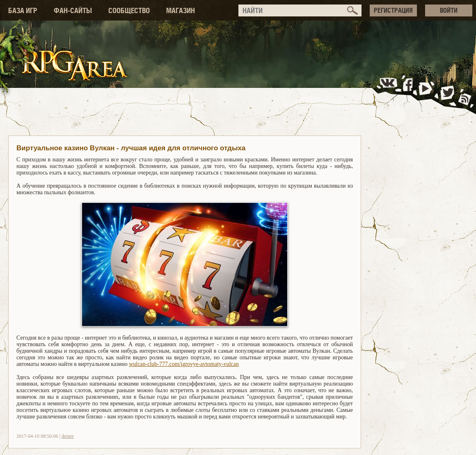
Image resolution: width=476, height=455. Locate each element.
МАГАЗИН (181, 10)
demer (68, 436)
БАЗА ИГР (23, 10)
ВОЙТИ (449, 10)
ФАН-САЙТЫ (73, 10)
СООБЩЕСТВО (129, 10)
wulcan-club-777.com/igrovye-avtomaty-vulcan (184, 364)
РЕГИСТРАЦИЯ (393, 10)
